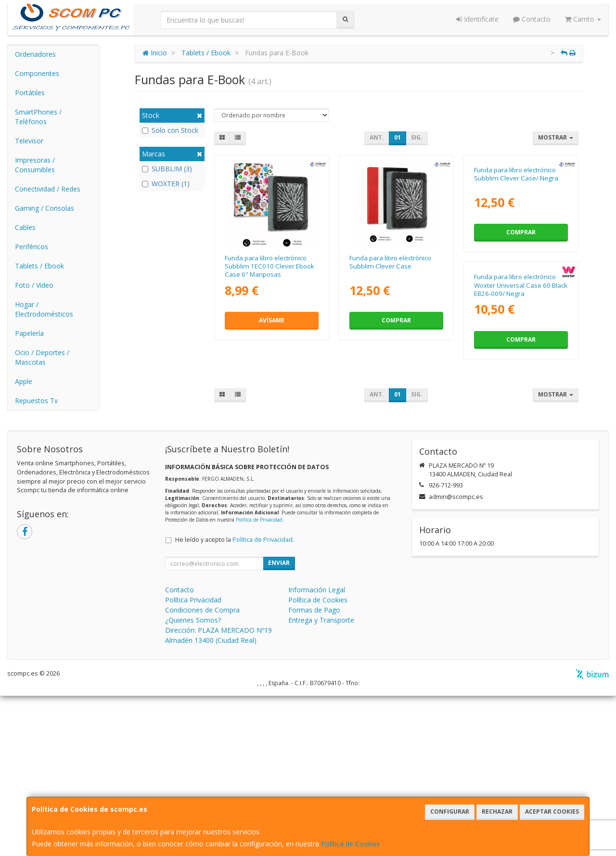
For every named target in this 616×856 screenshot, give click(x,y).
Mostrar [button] (556, 137)
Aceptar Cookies (552, 811)
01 (398, 137)
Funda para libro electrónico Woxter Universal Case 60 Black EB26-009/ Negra (271, 461)
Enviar (279, 723)
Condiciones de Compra (202, 770)
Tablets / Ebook (39, 266)
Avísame (272, 320)
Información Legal (317, 750)
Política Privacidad (193, 760)
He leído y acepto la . (235, 700)
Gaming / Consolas (45, 208)
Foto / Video (34, 285)
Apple (24, 381)
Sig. (417, 137)
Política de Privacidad (259, 680)
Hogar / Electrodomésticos (44, 309)
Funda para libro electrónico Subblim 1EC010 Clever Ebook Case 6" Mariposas (269, 266)
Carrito (583, 19)
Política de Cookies (351, 844)
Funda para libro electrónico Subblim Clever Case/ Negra (516, 262)
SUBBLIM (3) (167, 169)
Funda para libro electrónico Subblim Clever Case (390, 262)
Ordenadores (35, 54)
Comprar (396, 320)
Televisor (29, 141)
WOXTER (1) (166, 184)
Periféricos (32, 247)
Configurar (450, 811)
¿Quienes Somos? (193, 780)
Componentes (37, 73)
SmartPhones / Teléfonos (38, 117)
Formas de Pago (314, 770)
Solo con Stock (170, 130)
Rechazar (497, 811)
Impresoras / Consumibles (35, 165)
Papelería (29, 333)
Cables (25, 227)
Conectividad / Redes (48, 189)
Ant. (377, 137)
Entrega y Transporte (321, 780)
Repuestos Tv (36, 401)
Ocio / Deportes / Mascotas (42, 357)
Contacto (532, 19)
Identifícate (477, 19)
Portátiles (30, 93)
